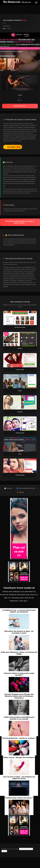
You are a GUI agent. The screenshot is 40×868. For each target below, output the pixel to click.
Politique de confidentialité (26, 849)
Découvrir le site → (20, 106)
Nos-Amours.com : (17, 2)
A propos (4, 851)
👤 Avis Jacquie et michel (26, 488)
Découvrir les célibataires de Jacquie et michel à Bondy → (20, 222)
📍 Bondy (20, 492)
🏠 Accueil (8, 488)
